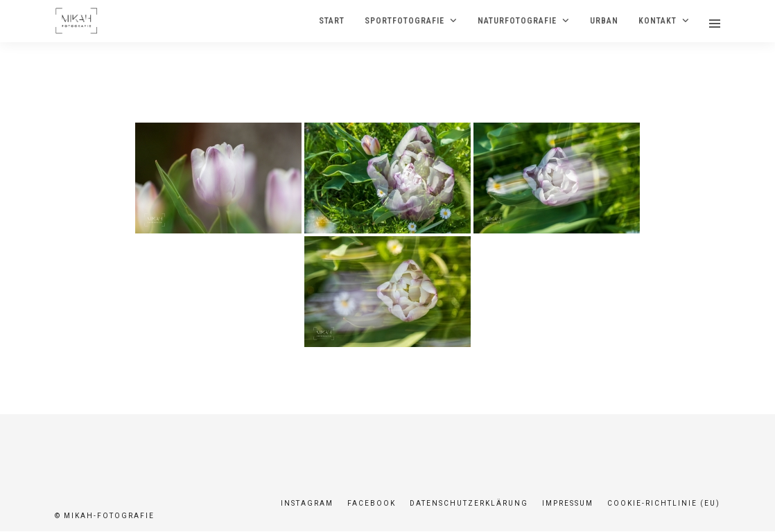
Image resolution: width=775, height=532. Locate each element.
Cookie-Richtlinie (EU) (664, 503)
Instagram (307, 503)
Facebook (372, 503)
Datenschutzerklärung (469, 503)
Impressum (568, 503)
